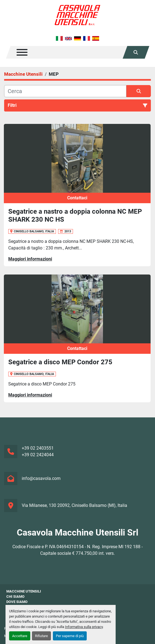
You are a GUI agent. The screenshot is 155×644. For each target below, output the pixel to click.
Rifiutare (41, 636)
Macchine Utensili (24, 591)
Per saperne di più (70, 636)
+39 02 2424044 (38, 455)
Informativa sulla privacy (84, 627)
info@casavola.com (41, 478)
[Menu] (22, 52)
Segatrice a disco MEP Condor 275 (60, 362)
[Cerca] (65, 91)
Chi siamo (15, 597)
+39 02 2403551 (38, 448)
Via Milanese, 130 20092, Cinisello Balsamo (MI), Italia (74, 505)
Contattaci (77, 198)
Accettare (20, 636)
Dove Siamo (17, 602)
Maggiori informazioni (30, 259)
